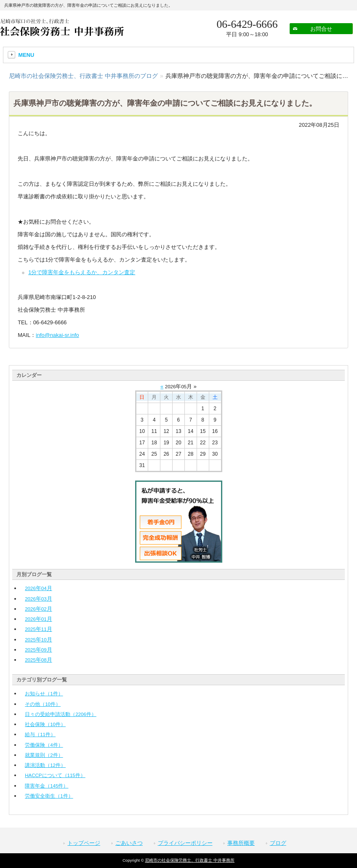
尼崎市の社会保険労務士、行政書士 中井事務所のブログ (83, 76)
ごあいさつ (129, 843)
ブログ (278, 843)
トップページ (84, 843)
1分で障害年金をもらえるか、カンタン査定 (82, 272)
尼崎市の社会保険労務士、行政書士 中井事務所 (190, 860)
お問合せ (321, 29)
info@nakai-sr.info (57, 335)
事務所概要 (241, 843)
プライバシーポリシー (185, 843)
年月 (38, 588)
